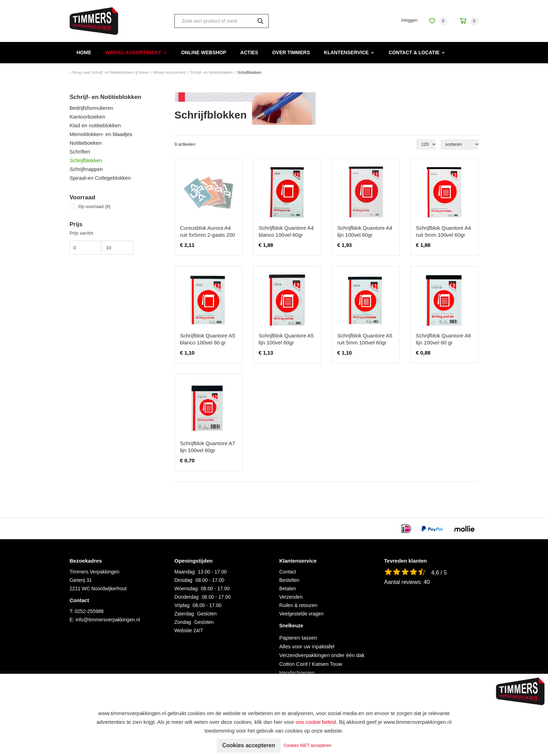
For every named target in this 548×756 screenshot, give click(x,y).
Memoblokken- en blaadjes (101, 134)
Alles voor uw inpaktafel (307, 646)
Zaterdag (184, 614)
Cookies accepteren (249, 745)
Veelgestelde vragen (301, 614)
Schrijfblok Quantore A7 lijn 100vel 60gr (208, 447)
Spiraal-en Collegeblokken (100, 178)
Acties (249, 52)
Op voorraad (94, 206)
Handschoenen (297, 673)
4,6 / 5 (439, 573)
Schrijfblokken (86, 160)
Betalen (287, 589)
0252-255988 (89, 611)
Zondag (183, 622)
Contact (288, 572)
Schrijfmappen (86, 169)
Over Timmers (291, 52)
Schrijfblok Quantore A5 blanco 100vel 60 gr (208, 339)
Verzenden (291, 597)
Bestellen (289, 580)
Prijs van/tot (81, 233)
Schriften (80, 152)
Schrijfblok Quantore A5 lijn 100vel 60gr (286, 339)
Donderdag (186, 597)
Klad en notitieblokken (95, 125)
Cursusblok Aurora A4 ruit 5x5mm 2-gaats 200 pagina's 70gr (208, 235)
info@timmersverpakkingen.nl (108, 620)
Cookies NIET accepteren (308, 746)
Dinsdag (183, 580)
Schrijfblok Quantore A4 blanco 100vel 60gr (286, 231)
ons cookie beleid (316, 722)
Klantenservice (346, 52)
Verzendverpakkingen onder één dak (322, 655)
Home (84, 52)
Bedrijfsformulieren (91, 108)
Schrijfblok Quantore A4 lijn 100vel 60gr (365, 231)
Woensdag (186, 589)
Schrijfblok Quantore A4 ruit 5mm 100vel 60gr (444, 231)
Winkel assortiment (133, 52)
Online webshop (204, 52)
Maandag (185, 572)
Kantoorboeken (87, 117)
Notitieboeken (86, 143)
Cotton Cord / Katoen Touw (311, 664)
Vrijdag (182, 605)
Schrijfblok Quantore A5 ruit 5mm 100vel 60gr (365, 339)
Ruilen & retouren (298, 605)
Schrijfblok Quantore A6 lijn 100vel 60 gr (444, 339)
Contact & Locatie (414, 52)
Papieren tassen (298, 638)
